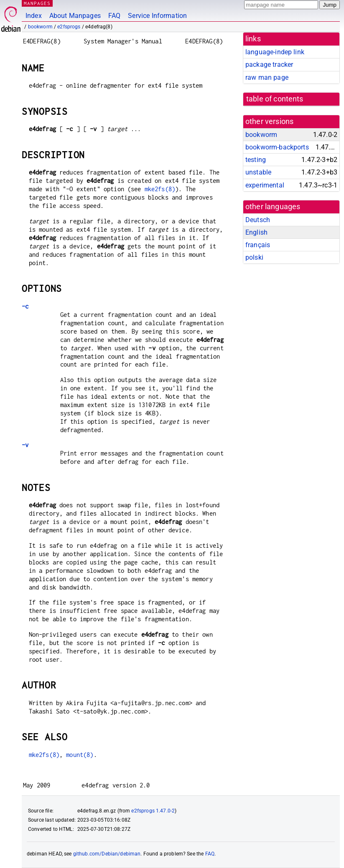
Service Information (157, 16)
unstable (258, 172)
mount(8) (80, 755)
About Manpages (75, 16)
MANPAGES (37, 3)
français (258, 245)
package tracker (269, 65)
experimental (265, 185)
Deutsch (258, 220)
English (256, 232)
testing (256, 160)
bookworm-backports (277, 147)
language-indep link (275, 52)
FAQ (114, 16)
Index (34, 16)
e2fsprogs (69, 27)
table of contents (275, 99)
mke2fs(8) (160, 189)
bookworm (40, 27)
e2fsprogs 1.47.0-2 (153, 811)
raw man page (267, 77)
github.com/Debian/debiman (107, 854)
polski (254, 257)
